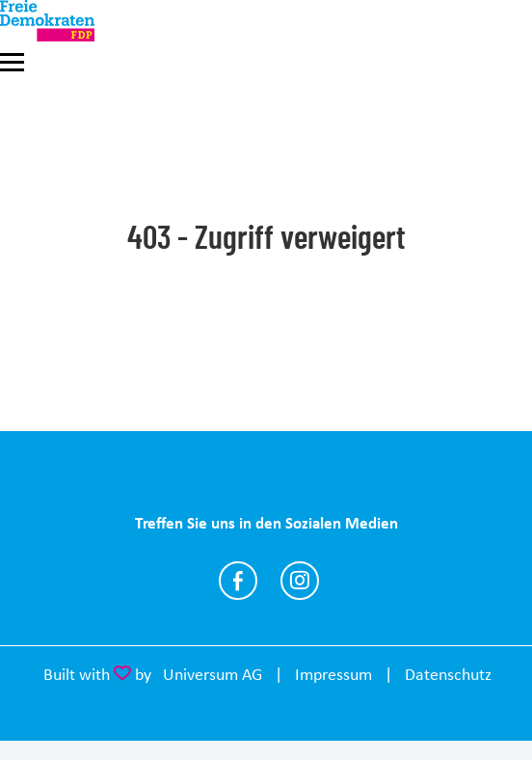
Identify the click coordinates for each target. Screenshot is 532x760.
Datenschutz (448, 674)
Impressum (333, 674)
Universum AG (213, 674)
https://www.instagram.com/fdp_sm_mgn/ (300, 581)
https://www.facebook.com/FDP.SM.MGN (238, 581)
